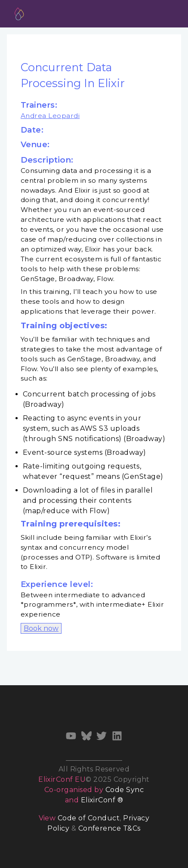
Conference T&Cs (109, 828)
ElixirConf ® (102, 800)
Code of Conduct (89, 818)
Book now (41, 628)
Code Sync (125, 790)
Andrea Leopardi (50, 116)
